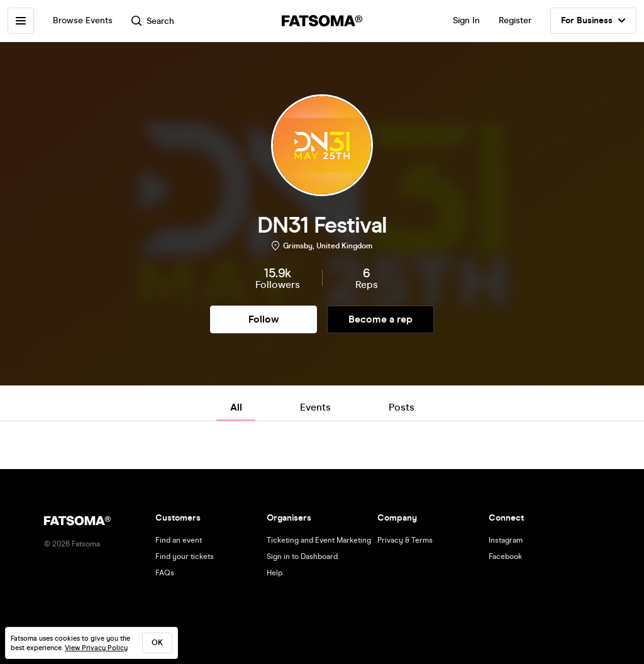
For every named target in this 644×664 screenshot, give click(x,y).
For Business (593, 21)
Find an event (179, 540)
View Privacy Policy (96, 648)
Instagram (506, 540)
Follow (264, 319)
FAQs (165, 573)
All (236, 407)
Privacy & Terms (405, 540)
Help (275, 573)
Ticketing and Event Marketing (319, 540)
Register (515, 20)
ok (157, 643)
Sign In (466, 20)
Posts (402, 407)
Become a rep (380, 319)
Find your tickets (185, 556)
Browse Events (83, 20)
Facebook (505, 556)
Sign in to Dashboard (302, 556)
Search (153, 21)
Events (315, 407)
